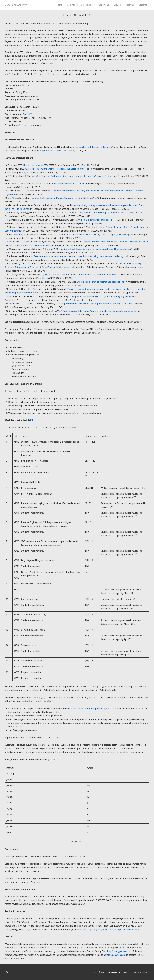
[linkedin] (6, 973)
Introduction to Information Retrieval (93, 147)
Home (59, 5)
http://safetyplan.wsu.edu (120, 951)
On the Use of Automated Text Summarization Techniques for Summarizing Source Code (96, 213)
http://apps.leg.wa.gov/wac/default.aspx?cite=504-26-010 (111, 929)
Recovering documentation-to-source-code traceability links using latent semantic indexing (78, 256)
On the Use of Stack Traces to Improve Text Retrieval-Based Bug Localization (94, 249)
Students (143, 5)
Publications (103, 5)
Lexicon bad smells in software (69, 183)
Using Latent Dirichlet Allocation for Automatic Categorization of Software (82, 274)
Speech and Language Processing (58, 151)
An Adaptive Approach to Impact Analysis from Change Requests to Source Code (97, 311)
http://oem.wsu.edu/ (116, 955)
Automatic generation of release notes (98, 220)
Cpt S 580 (28, 114)
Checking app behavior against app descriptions (100, 282)
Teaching (130, 5)
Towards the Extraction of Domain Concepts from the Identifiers (62, 198)
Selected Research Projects (80, 5)
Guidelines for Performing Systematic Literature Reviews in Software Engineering (76, 176)
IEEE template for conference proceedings (87, 708)
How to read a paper (33, 165)
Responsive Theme (140, 972)
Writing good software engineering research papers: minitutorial (57, 169)
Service (117, 5)
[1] (6, 428)
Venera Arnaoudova (16, 5)
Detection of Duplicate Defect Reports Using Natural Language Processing (93, 234)
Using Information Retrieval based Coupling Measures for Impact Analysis (96, 304)
